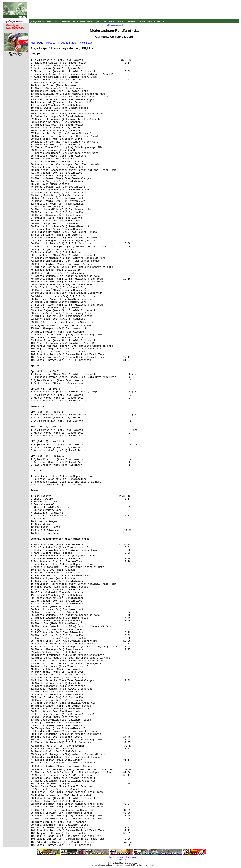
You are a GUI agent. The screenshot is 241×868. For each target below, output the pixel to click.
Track (112, 21)
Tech (57, 21)
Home (111, 857)
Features (66, 21)
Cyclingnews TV (37, 21)
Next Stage (86, 43)
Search (151, 21)
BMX (90, 21)
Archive (120, 857)
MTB (83, 21)
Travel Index (131, 857)
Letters (142, 21)
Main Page (37, 43)
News (50, 21)
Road (75, 21)
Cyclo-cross (100, 21)
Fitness (132, 21)
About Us (122, 859)
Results (51, 43)
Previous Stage (67, 43)
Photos (121, 21)
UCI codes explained (115, 25)
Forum (161, 21)
